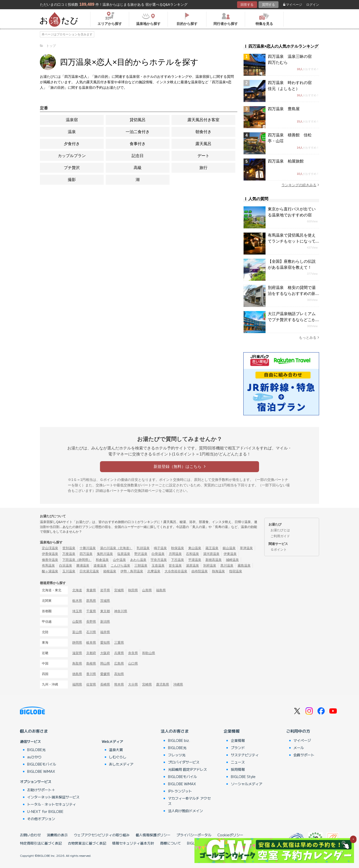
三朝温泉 (141, 565)
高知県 (119, 674)
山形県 (147, 590)
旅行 (203, 168)
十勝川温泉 (88, 548)
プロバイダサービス (184, 762)
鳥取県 (77, 663)
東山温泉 (195, 548)
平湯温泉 (195, 560)
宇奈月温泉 (159, 560)
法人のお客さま (175, 731)
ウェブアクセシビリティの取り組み (102, 835)
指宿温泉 (236, 571)
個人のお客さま (34, 731)
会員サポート (304, 755)
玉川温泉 (69, 571)
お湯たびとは (280, 530)
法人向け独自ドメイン (185, 811)
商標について (171, 843)
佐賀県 (91, 684)
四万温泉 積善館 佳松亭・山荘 (290, 138)
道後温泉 (100, 565)
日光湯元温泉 (89, 571)
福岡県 (77, 684)
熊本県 (119, 684)
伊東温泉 (230, 554)
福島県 (161, 590)
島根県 (91, 663)
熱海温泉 (218, 571)
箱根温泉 (110, 571)
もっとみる (309, 337)
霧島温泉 (244, 565)
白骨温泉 (158, 554)
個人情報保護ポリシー (153, 835)
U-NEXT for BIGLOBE (45, 811)
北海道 (77, 590)
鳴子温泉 (160, 548)
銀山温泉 (229, 548)
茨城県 (105, 601)
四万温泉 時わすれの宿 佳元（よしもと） (292, 86)
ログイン (313, 5)
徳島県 (77, 674)
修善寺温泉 (50, 560)
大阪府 (105, 653)
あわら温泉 (138, 560)
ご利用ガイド (280, 536)
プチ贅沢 (72, 168)
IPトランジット (180, 791)
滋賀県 (77, 653)
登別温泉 (69, 548)
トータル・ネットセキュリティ (52, 804)
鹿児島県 (163, 684)
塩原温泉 (124, 554)
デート (203, 156)
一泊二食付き (138, 132)
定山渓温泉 (50, 548)
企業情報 (232, 731)
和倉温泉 (102, 560)
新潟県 (105, 622)
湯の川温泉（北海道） (116, 548)
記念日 (138, 156)
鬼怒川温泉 (105, 554)
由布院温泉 (200, 571)
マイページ (293, 5)
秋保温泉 (178, 548)
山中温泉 (119, 560)
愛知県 (105, 643)
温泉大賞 (116, 750)
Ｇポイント (279, 550)
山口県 (133, 663)
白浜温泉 (66, 565)
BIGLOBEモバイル (42, 764)
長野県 (91, 622)
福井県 (105, 632)
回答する (247, 5)
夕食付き (72, 144)
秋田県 (133, 590)
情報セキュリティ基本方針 (133, 843)
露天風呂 (203, 144)
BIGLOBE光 (36, 750)
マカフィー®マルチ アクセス (189, 801)
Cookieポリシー (230, 835)
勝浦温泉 (83, 565)
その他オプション (41, 819)
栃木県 (77, 601)
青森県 (91, 590)
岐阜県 (91, 643)
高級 (138, 168)
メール (299, 748)
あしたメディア (121, 764)
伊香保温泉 (50, 554)
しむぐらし (118, 757)
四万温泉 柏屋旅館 (286, 161)
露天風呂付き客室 (203, 120)
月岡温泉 (175, 554)
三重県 (119, 643)
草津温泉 (246, 548)
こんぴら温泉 (120, 565)
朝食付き (203, 132)
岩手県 (105, 590)
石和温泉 (192, 554)
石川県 (91, 632)
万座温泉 (69, 554)
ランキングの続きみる (300, 185)
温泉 (72, 132)
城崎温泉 (232, 560)
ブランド (238, 748)
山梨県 (77, 622)
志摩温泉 (154, 571)
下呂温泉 (178, 560)
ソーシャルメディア (247, 784)
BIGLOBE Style (243, 777)
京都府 (91, 653)
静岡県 (77, 643)
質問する (269, 5)
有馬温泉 (48, 565)
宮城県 (119, 590)
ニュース (238, 762)
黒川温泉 (227, 565)
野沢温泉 (141, 554)
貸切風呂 (138, 120)
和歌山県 (149, 653)
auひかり (34, 757)
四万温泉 (86, 554)
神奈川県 (121, 611)
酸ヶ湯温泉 (50, 571)
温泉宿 (72, 120)
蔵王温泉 (212, 548)
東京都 (105, 611)
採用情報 (238, 769)
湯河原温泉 (211, 554)
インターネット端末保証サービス (53, 797)
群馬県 (91, 601)
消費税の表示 (57, 835)
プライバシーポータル (194, 835)
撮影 (72, 180)
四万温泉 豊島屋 (284, 109)
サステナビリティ (245, 755)
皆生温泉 (175, 565)
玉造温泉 (158, 565)
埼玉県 (77, 611)
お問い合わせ (30, 835)
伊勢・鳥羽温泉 (132, 571)
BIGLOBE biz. (179, 740)
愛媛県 (105, 674)
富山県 (77, 632)
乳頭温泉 (143, 548)
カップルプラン (72, 156)
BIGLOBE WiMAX (41, 771)
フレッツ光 (177, 755)
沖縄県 (178, 684)
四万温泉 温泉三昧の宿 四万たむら (292, 59)
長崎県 (105, 684)
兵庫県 (119, 653)
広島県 (119, 663)
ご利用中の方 (298, 731)
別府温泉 (210, 565)
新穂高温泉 (214, 560)
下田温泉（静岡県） (77, 560)
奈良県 (133, 653)
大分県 (133, 684)
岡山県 (105, 663)
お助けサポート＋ (41, 790)
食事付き (138, 144)
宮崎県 (147, 684)
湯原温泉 (192, 565)
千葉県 (91, 611)
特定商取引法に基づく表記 (41, 843)
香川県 (91, 674)
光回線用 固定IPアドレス (187, 769)
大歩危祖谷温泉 (176, 571)
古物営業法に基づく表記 (87, 843)
